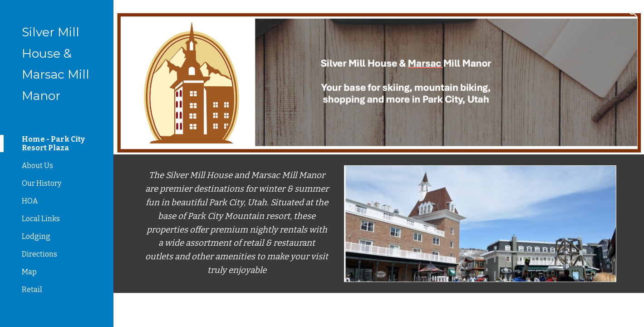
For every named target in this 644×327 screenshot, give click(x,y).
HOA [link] (30, 201)
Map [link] (29, 272)
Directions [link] (39, 254)
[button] (633, 13)
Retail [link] (32, 290)
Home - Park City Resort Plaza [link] (53, 144)
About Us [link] (37, 166)
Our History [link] (42, 183)
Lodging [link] (36, 236)
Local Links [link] (41, 219)
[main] (236, 223)
